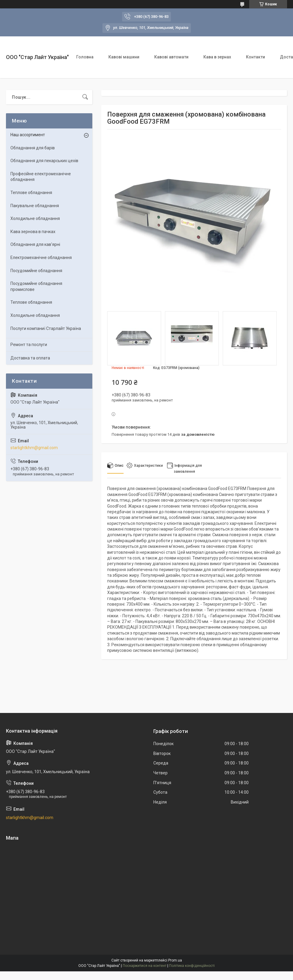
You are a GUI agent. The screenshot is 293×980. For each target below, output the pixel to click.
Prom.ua (175, 960)
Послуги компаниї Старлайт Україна (46, 328)
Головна (85, 57)
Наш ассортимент (28, 135)
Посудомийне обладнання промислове (36, 286)
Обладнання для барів (33, 148)
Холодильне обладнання (35, 218)
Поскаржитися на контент (145, 966)
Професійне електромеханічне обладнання (41, 177)
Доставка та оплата (30, 358)
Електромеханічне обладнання (41, 258)
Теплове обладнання (31, 193)
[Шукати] (85, 97)
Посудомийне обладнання (36, 271)
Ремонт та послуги (29, 345)
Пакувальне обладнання (35, 206)
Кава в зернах (217, 57)
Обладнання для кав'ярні (35, 244)
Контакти (255, 57)
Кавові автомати (171, 57)
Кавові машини (124, 57)
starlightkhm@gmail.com (34, 448)
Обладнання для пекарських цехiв (44, 161)
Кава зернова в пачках (33, 232)
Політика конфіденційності (192, 966)
